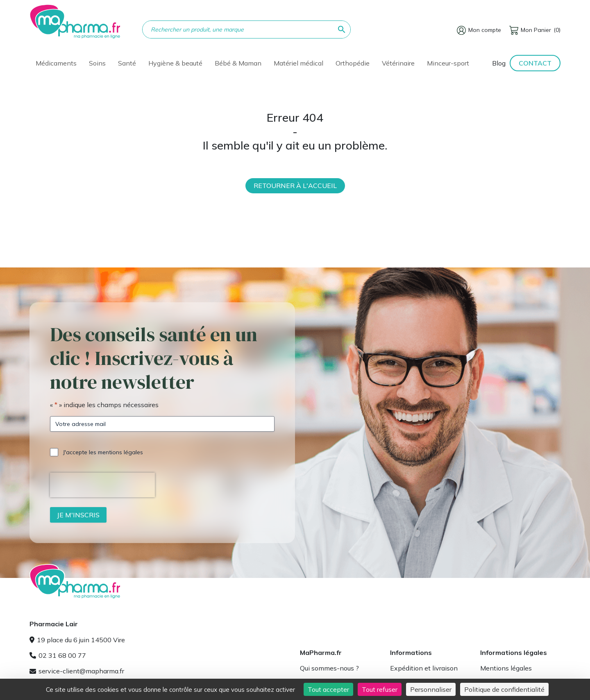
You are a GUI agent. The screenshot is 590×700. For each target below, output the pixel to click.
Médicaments (56, 63)
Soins (97, 63)
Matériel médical (298, 63)
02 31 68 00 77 (58, 655)
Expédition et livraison (424, 668)
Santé (127, 63)
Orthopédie (353, 63)
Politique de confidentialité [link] (504, 689)
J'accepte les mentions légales (103, 452)
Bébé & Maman (238, 63)
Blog (499, 63)
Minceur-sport (448, 63)
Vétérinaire (398, 63)
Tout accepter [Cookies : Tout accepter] (328, 689)
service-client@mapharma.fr (77, 671)
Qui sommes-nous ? (329, 668)
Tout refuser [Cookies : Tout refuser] (380, 689)
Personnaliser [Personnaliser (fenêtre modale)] (431, 689)
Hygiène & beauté (175, 63)
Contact (535, 63)
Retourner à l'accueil (295, 186)
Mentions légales (506, 668)
